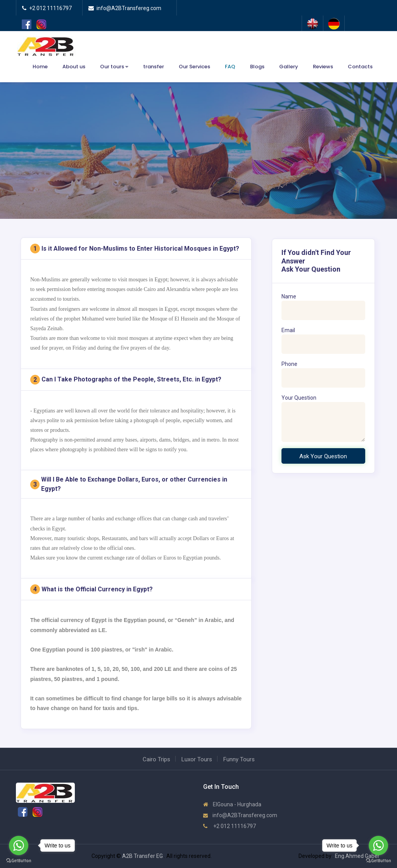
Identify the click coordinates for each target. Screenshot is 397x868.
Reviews (323, 67)
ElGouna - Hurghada (232, 804)
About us (74, 67)
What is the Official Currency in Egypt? (91, 589)
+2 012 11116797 (230, 826)
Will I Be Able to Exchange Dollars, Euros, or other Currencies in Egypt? (129, 484)
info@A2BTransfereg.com (240, 815)
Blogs (257, 67)
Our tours (114, 67)
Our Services (194, 67)
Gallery (289, 67)
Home (40, 67)
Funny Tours (239, 759)
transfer (154, 67)
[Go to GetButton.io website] (378, 860)
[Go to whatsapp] (378, 845)
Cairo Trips (156, 759)
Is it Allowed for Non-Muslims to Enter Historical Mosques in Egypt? (135, 249)
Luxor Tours (197, 759)
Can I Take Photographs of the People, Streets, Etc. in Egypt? (126, 380)
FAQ (230, 67)
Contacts (360, 67)
